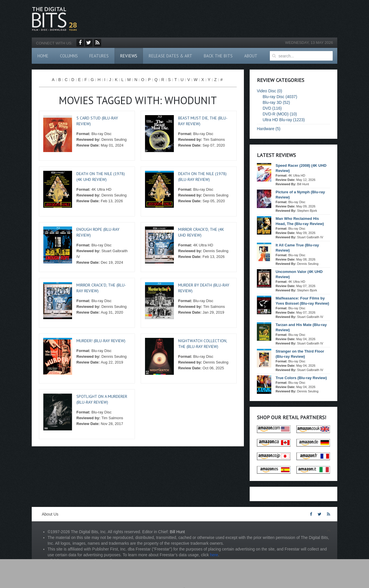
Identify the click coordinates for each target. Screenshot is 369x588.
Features (99, 56)
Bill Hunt (177, 532)
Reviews (129, 56)
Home (43, 56)
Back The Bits (218, 56)
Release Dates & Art (171, 56)
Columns (69, 56)
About (251, 56)
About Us (50, 514)
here (214, 555)
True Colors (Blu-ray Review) (301, 378)
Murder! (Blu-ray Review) (101, 341)
